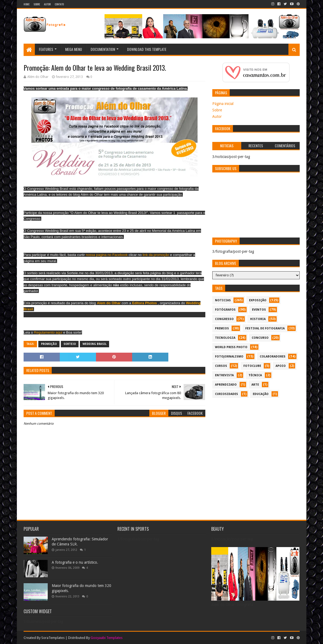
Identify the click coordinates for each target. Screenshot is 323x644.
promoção (49, 344)
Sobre (37, 4)
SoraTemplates (53, 638)
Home (27, 4)
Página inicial (223, 104)
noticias (223, 300)
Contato (59, 4)
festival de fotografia (265, 328)
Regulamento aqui (48, 332)
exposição (258, 300)
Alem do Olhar (109, 303)
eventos (259, 310)
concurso (260, 338)
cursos (221, 366)
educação (261, 394)
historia (258, 319)
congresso (224, 319)
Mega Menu (74, 49)
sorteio (70, 344)
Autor (47, 4)
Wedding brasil (94, 344)
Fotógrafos (225, 310)
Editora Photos (144, 303)
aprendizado (226, 385)
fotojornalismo (229, 357)
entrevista (224, 375)
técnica (255, 375)
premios (222, 328)
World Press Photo (231, 347)
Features (46, 49)
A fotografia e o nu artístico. (75, 562)
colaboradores (273, 357)
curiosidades (227, 394)
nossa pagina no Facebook (106, 255)
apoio (281, 366)
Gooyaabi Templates (107, 638)
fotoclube (252, 366)
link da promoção (156, 255)
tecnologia (225, 338)
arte (255, 385)
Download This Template (147, 49)
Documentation (103, 49)
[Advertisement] (256, 438)
